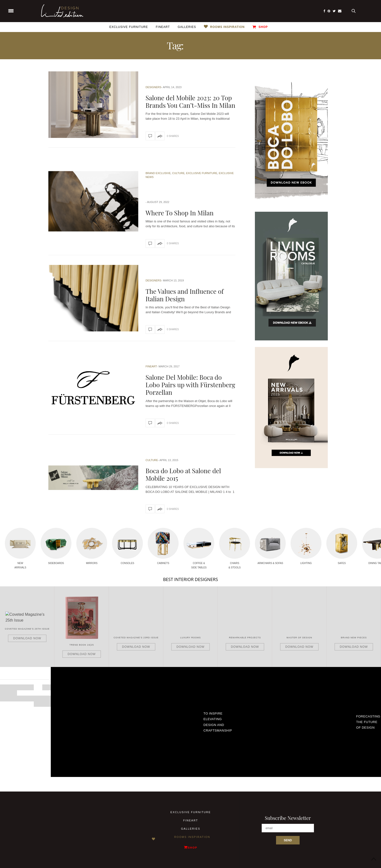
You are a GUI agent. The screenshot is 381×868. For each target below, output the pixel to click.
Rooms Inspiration (227, 27)
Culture (178, 173)
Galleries (187, 27)
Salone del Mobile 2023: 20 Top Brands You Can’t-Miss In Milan (190, 101)
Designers (153, 87)
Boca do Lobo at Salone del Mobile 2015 (183, 474)
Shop (260, 27)
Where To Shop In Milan (180, 213)
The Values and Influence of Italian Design (185, 295)
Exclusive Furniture (129, 27)
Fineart (163, 27)
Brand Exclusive (158, 173)
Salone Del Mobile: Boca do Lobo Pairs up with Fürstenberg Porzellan (190, 385)
